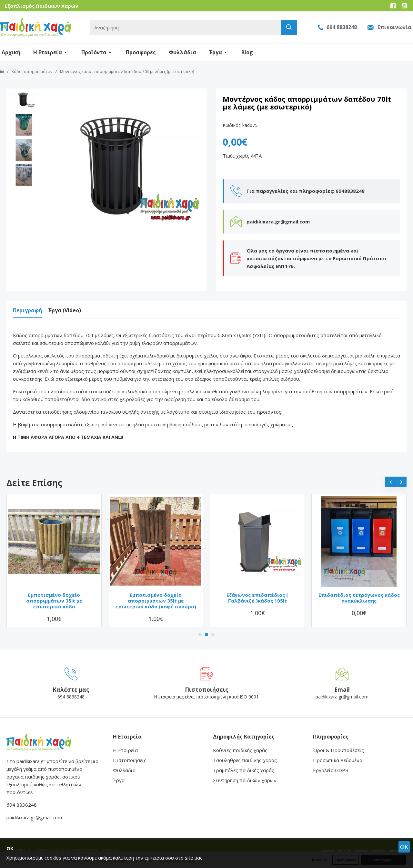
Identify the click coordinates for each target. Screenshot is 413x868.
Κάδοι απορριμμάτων (32, 72)
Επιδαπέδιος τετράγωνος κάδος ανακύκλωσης (359, 591)
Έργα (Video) (65, 310)
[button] (391, 475)
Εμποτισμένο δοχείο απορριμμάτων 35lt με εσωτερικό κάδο (54, 594)
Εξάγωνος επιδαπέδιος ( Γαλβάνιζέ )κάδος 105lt (257, 591)
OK (404, 847)
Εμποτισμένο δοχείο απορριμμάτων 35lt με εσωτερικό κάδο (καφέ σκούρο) (156, 594)
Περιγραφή (27, 310)
